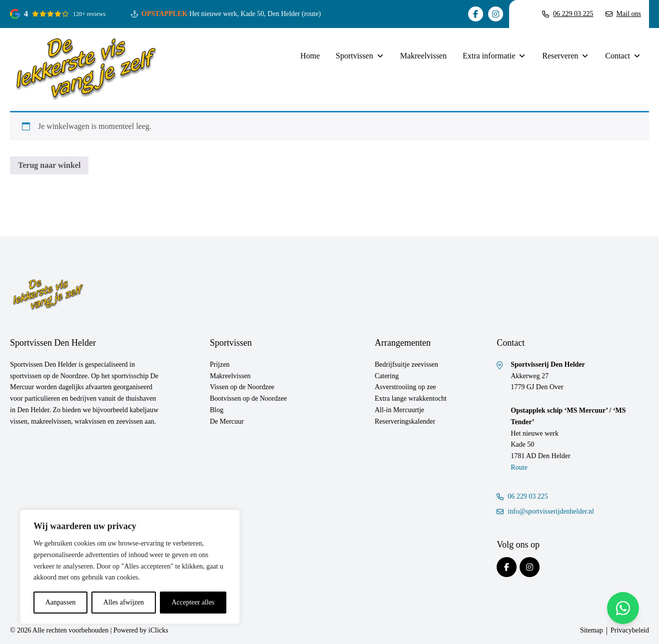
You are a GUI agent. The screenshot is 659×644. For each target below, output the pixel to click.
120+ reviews (89, 14)
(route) (311, 14)
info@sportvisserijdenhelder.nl (545, 511)
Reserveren (566, 56)
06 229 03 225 (522, 496)
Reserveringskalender (405, 421)
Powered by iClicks (141, 630)
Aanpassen (61, 602)
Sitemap (592, 630)
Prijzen (220, 364)
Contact (623, 56)
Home (310, 56)
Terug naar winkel (49, 165)
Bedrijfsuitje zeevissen (406, 364)
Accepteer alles (193, 602)
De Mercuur (227, 421)
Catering (387, 376)
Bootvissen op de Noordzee (248, 398)
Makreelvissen (423, 56)
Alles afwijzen (124, 602)
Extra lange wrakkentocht (411, 398)
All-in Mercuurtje (399, 410)
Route (519, 467)
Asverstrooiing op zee (405, 387)
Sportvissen (360, 56)
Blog (217, 410)
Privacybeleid (630, 630)
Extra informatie (494, 56)
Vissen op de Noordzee (242, 387)
